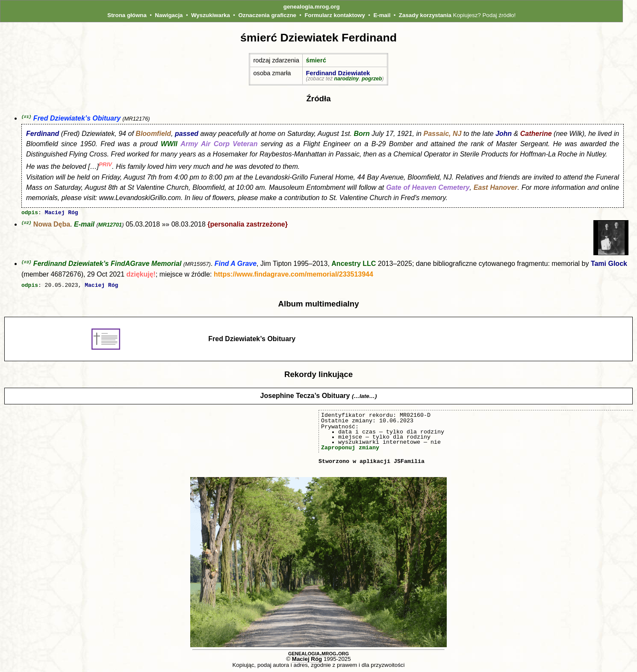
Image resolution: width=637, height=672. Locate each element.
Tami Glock (609, 264)
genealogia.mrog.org (312, 7)
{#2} (26, 223)
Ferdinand (43, 134)
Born (361, 134)
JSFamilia (409, 461)
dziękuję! (141, 275)
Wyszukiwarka (211, 15)
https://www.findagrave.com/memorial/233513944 (293, 275)
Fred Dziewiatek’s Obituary (77, 119)
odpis (30, 213)
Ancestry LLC (354, 264)
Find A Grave (236, 264)
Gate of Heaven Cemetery (428, 188)
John (504, 134)
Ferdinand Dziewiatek (338, 73)
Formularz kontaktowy (335, 15)
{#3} (26, 263)
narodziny (346, 79)
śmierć (316, 60)
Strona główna (127, 15)
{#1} (26, 117)
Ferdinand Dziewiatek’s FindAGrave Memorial (107, 264)
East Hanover (496, 188)
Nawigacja (169, 15)
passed (187, 134)
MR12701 (110, 225)
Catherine (536, 134)
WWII (169, 144)
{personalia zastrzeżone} (248, 225)
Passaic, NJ (443, 134)
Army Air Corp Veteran (219, 144)
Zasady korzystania (425, 15)
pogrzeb (372, 79)
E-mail (382, 15)
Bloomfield (153, 134)
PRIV (105, 165)
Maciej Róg (62, 213)
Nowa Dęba (52, 225)
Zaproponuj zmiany (350, 448)
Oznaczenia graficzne (267, 15)
